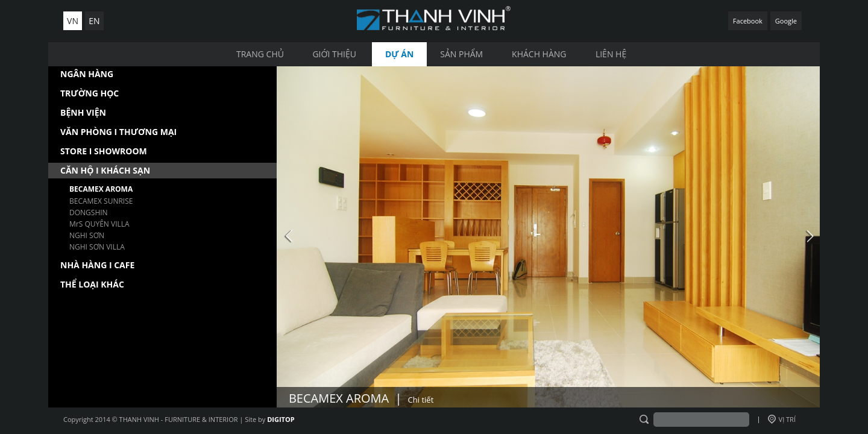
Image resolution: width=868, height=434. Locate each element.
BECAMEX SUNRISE (101, 201)
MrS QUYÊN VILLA (99, 224)
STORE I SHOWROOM (104, 151)
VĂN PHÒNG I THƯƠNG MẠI (118, 132)
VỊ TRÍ (782, 419)
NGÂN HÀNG (87, 74)
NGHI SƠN (87, 235)
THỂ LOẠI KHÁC (92, 284)
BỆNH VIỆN (83, 112)
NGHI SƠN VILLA (97, 247)
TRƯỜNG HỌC (90, 93)
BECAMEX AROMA (101, 189)
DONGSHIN (89, 212)
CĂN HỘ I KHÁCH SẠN (105, 170)
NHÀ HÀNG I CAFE (97, 265)
